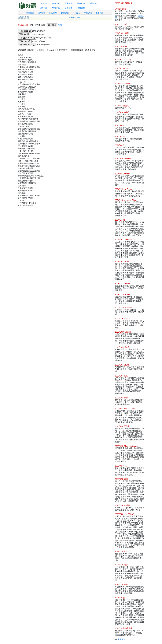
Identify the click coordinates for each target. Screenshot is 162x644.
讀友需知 (42, 13)
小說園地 (68, 8)
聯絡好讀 (99, 13)
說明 (60, 25)
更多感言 (121, 639)
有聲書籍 (81, 8)
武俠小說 (81, 3)
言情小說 (43, 8)
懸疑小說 (94, 3)
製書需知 (65, 13)
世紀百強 (43, 3)
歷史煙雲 (68, 3)
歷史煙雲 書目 (74, 17)
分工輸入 (76, 13)
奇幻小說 (56, 8)
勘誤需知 (53, 13)
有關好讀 (30, 13)
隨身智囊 (56, 3)
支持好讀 (88, 13)
